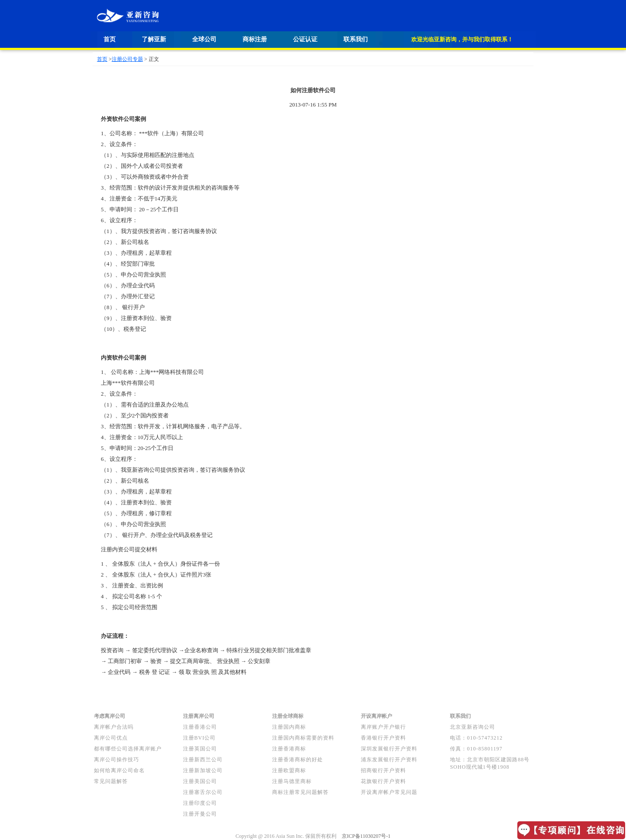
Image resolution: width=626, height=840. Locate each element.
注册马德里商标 (292, 781)
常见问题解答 (111, 781)
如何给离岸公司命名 (119, 770)
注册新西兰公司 (203, 760)
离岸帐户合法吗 (114, 727)
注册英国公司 (200, 749)
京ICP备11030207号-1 (366, 836)
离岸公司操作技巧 (117, 760)
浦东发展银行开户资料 (389, 760)
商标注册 (255, 39)
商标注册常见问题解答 (300, 792)
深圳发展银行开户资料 (389, 749)
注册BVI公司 (200, 738)
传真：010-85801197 (476, 749)
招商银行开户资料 (383, 770)
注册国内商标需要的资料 (303, 738)
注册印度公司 (200, 803)
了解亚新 (154, 39)
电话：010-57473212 (476, 738)
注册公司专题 (127, 59)
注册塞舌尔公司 (203, 792)
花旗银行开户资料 (383, 781)
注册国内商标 (289, 727)
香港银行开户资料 (383, 738)
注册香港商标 (289, 749)
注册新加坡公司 (203, 770)
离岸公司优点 (111, 738)
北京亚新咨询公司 (473, 727)
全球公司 (204, 39)
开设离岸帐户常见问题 (389, 792)
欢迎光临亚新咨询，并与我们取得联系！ (462, 39)
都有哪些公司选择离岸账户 (128, 749)
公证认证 (305, 39)
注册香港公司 (200, 727)
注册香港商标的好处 (298, 760)
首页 (110, 39)
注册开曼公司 (200, 814)
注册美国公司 (200, 781)
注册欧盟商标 (289, 770)
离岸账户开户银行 (383, 727)
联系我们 (356, 39)
